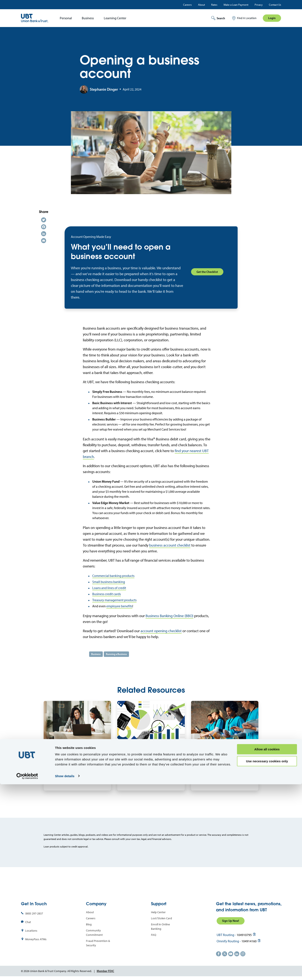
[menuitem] (64, 18)
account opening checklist (161, 631)
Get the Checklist (207, 272)
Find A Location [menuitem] (247, 18)
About (201, 5)
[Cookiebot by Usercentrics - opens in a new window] (27, 972)
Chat (28, 922)
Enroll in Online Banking (160, 927)
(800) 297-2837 (34, 914)
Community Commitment (94, 933)
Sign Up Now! (231, 921)
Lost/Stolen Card (161, 918)
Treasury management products (114, 600)
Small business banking (109, 582)
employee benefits (119, 606)
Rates (214, 5)
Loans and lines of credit (109, 588)
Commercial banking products (113, 576)
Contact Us (275, 5)
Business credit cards (107, 594)
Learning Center (115, 18)
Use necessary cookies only (267, 957)
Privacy (259, 5)
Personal (66, 18)
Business (88, 18)
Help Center (158, 912)
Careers (187, 5)
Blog (89, 924)
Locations (31, 931)
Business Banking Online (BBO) (169, 616)
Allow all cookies (267, 945)
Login (272, 18)
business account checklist (170, 545)
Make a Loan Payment (236, 5)
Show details (65, 972)
